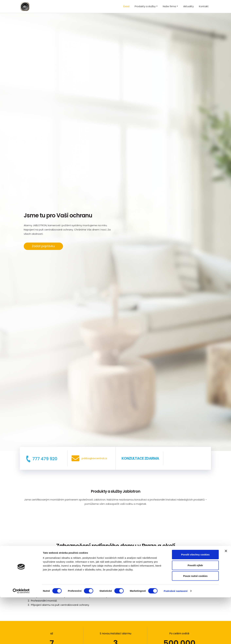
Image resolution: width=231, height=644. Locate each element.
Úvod (126, 6)
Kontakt (204, 6)
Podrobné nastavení (176, 638)
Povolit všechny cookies (195, 601)
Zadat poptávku (43, 246)
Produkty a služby (145, 6)
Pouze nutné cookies (195, 623)
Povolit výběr (195, 612)
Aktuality (188, 6)
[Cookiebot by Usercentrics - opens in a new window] (21, 638)
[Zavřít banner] (226, 598)
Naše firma (169, 6)
